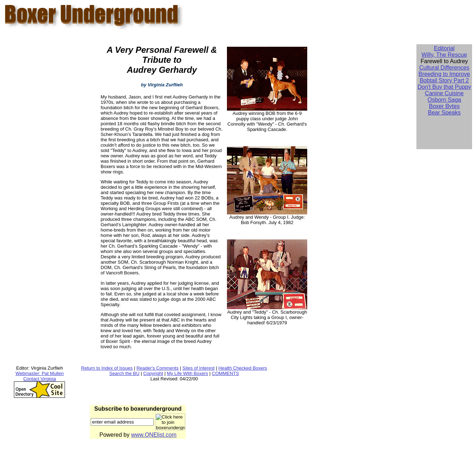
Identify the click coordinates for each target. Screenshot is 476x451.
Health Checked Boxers (243, 368)
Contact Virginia (40, 379)
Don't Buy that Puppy (444, 87)
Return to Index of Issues (107, 368)
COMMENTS (226, 373)
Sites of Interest (198, 368)
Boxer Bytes (444, 106)
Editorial (444, 48)
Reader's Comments (157, 368)
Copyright (153, 373)
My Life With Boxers (188, 373)
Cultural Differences (444, 68)
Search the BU (124, 373)
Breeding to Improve (444, 74)
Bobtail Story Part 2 (444, 80)
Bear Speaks (444, 113)
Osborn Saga (444, 100)
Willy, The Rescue (444, 55)
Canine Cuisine (444, 93)
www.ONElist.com (154, 435)
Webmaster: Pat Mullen (40, 373)
